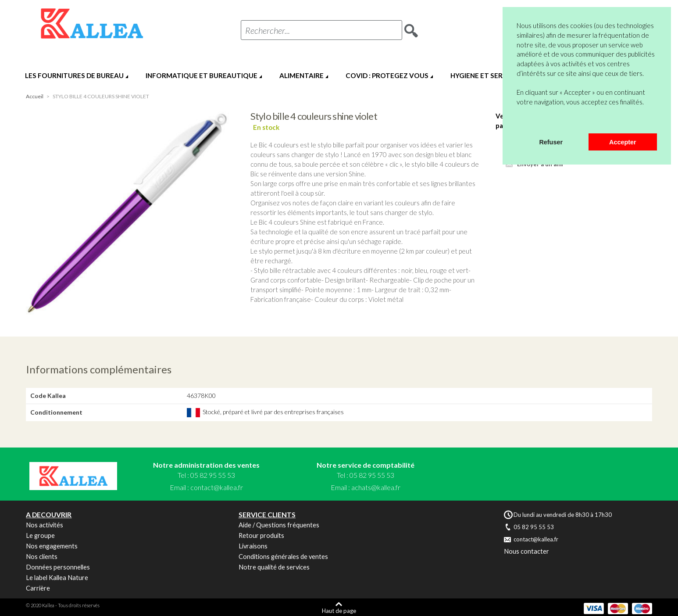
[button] (518, 122)
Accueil (35, 96)
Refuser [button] (551, 142)
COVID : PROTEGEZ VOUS (387, 75)
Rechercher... (268, 30)
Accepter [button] (623, 142)
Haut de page (339, 611)
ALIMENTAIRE (302, 75)
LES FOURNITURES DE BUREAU (74, 75)
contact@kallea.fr (217, 487)
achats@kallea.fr (376, 487)
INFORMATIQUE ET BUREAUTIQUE (202, 75)
